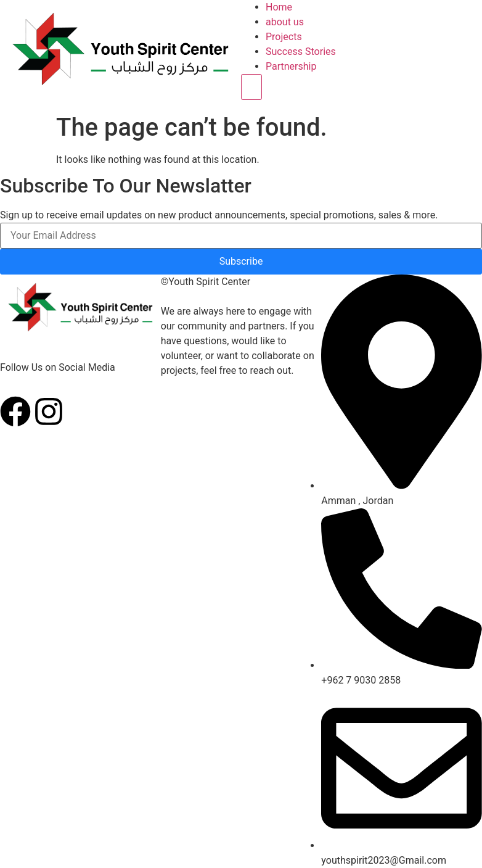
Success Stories (301, 52)
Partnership (291, 66)
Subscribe (241, 261)
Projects (284, 37)
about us (285, 22)
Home (279, 7)
